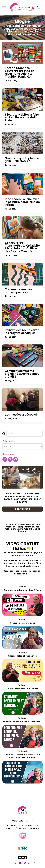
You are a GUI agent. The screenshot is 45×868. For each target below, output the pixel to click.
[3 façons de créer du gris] (22, 638)
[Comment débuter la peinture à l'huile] (22, 605)
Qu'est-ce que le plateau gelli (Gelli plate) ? (22, 160)
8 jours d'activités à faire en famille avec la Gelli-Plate (22, 117)
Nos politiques (13, 826)
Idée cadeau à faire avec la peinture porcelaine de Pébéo (22, 202)
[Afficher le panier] (39, 8)
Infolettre (34, 828)
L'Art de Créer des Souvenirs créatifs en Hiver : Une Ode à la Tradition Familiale (19, 72)
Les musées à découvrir (21, 415)
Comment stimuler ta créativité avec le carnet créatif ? (22, 374)
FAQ (36, 826)
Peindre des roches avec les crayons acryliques (22, 332)
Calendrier (27, 826)
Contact (10, 828)
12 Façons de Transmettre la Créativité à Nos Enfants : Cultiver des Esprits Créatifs (22, 247)
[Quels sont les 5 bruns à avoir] (22, 671)
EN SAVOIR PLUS (22, 509)
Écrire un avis (22, 828)
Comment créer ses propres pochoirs (18, 291)
